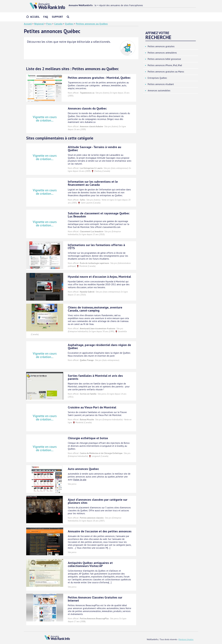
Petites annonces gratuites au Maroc (166, 72)
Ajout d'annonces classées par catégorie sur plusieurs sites (98, 501)
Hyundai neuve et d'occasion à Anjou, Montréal (99, 277)
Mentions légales (186, 639)
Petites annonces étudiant (161, 84)
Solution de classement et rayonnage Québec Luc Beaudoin (99, 215)
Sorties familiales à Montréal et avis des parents (95, 377)
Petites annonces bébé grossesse (164, 59)
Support (57, 17)
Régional (39, 24)
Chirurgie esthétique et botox (88, 438)
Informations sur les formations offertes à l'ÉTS (96, 246)
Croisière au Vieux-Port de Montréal (92, 407)
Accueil (35, 17)
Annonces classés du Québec (87, 108)
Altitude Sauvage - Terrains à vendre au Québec (95, 149)
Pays (49, 24)
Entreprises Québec (157, 78)
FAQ (46, 17)
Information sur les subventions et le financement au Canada (93, 183)
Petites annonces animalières (162, 53)
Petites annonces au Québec (92, 24)
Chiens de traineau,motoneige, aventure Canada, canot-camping (95, 309)
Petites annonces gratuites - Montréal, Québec (99, 78)
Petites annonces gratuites (161, 46)
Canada (58, 24)
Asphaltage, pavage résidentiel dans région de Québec (99, 346)
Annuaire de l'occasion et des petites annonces (100, 531)
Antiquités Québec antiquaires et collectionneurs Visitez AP (90, 564)
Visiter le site (80, 480)
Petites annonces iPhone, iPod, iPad (165, 65)
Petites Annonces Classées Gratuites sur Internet (95, 599)
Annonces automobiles (159, 90)
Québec (69, 24)
